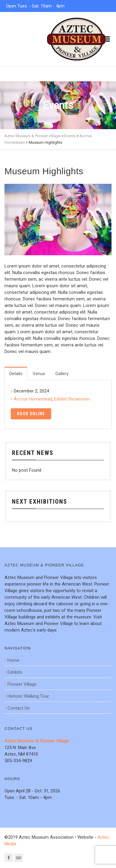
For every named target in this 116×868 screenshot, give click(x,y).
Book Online (31, 414)
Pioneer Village (22, 684)
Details (16, 374)
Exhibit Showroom (72, 399)
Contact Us (19, 708)
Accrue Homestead (33, 399)
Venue (39, 374)
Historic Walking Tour (28, 696)
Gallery (62, 374)
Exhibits (15, 672)
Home (13, 660)
